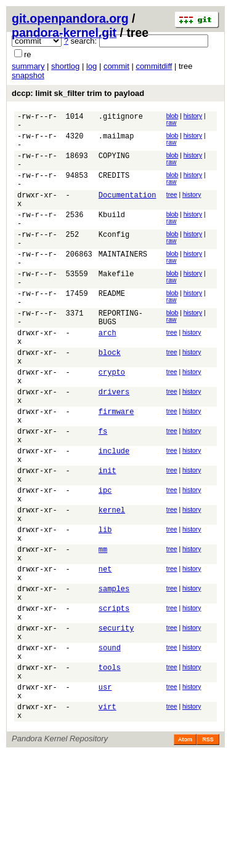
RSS (208, 854)
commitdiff (154, 66)
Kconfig (114, 258)
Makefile (116, 305)
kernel (112, 585)
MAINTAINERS (123, 281)
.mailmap (116, 141)
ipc (105, 562)
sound (110, 749)
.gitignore (121, 118)
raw (172, 123)
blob (172, 116)
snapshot (28, 75)
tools (110, 772)
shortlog (65, 66)
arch (107, 375)
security (116, 726)
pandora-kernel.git (64, 33)
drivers (114, 445)
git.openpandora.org (70, 18)
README (112, 328)
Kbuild (112, 235)
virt (107, 819)
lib (105, 609)
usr (105, 796)
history (193, 116)
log (91, 66)
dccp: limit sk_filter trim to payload (78, 93)
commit (116, 66)
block (110, 398)
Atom (185, 854)
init (107, 539)
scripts (114, 702)
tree (172, 209)
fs (103, 492)
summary (28, 66)
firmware (116, 468)
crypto (112, 422)
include (114, 515)
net (105, 655)
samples (114, 679)
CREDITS (114, 188)
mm (103, 632)
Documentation (128, 211)
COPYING (114, 165)
